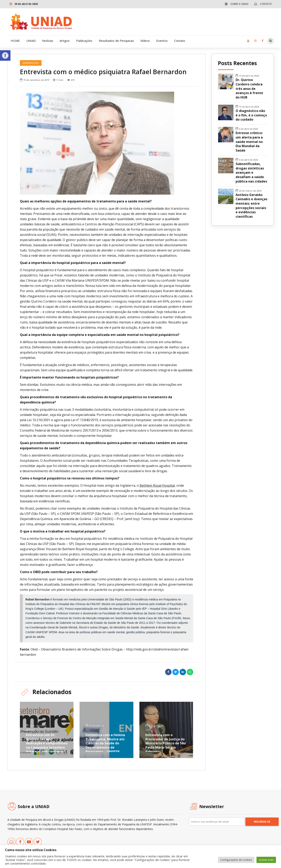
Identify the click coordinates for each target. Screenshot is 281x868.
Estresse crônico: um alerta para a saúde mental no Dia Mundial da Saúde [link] (249, 142)
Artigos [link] (65, 41)
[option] (107, 143)
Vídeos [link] (145, 41)
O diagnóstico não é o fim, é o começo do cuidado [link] (251, 115)
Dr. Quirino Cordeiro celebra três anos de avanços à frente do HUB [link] (249, 89)
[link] (5, 55)
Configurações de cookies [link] (236, 860)
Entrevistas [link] (31, 63)
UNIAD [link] (31, 41)
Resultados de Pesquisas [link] (116, 41)
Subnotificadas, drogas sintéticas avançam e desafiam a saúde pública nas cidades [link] (251, 173)
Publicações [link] (84, 41)
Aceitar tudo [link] (266, 860)
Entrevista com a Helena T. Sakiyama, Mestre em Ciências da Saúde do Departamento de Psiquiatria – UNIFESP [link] (105, 743)
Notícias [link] (48, 41)
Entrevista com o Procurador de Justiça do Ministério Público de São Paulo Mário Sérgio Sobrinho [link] (166, 743)
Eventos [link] (162, 41)
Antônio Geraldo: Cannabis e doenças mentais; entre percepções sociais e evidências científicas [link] (251, 206)
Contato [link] (180, 41)
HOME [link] (15, 41)
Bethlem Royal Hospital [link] (157, 485)
